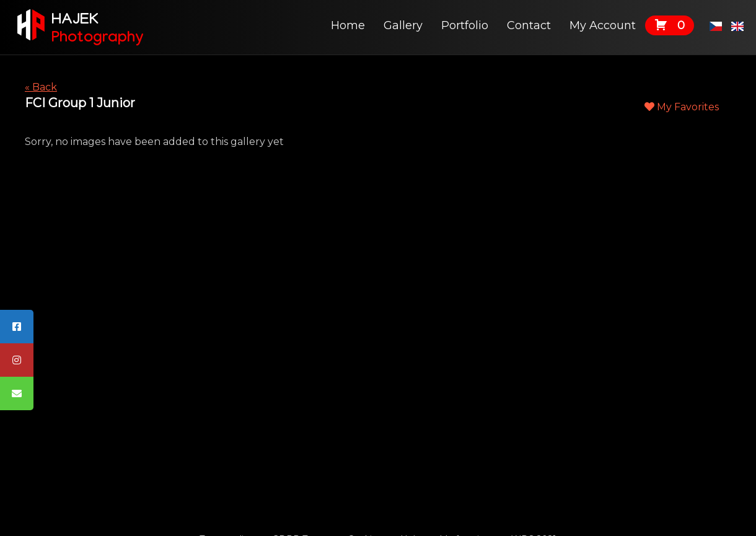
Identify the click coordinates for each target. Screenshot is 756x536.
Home (348, 25)
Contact (529, 25)
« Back (41, 87)
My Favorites (682, 107)
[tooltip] (17, 327)
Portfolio (465, 25)
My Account (603, 25)
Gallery (403, 25)
